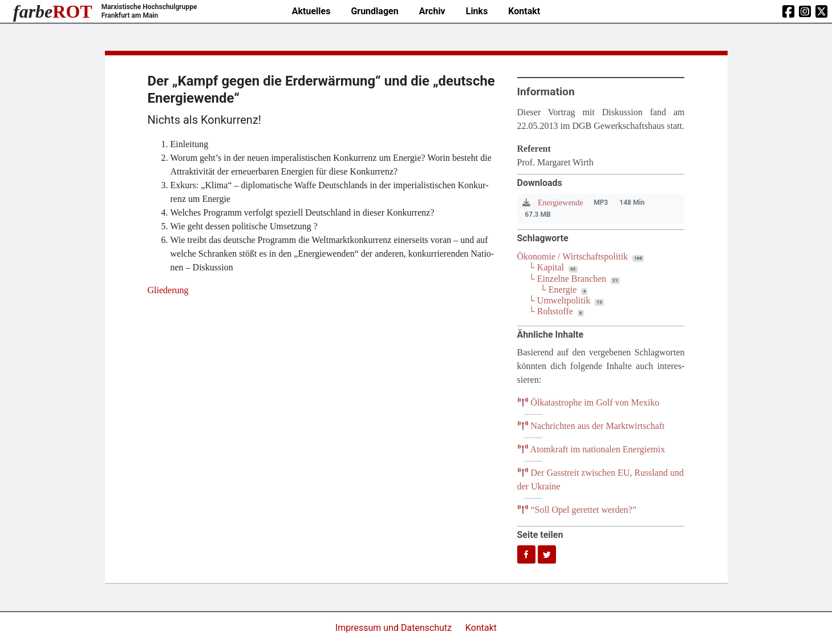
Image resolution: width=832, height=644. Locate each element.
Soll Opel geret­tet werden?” (577, 510)
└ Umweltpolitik (560, 300)
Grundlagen (374, 11)
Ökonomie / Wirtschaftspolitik (573, 256)
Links (477, 11)
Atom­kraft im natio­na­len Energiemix (591, 449)
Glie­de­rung (168, 290)
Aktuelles (311, 11)
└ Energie (559, 289)
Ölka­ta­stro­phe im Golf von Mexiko (589, 402)
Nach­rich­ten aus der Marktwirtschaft (591, 426)
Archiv (432, 11)
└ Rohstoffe (551, 311)
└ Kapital (546, 267)
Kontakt (524, 11)
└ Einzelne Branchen (568, 279)
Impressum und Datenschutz (395, 628)
